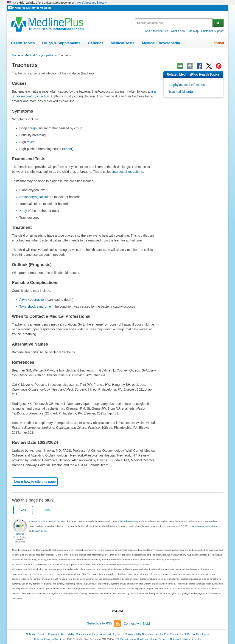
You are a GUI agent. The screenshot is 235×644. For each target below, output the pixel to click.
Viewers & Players (110, 634)
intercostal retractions (128, 172)
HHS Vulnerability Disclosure (138, 634)
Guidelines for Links (87, 634)
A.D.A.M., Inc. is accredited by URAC (48, 521)
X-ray (23, 211)
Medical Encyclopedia (161, 43)
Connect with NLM (137, 624)
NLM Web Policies (36, 634)
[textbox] (174, 23)
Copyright (54, 634)
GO (218, 23)
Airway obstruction (32, 300)
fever (30, 142)
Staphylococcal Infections (187, 85)
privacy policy (40, 531)
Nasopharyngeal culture (36, 197)
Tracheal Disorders (182, 92)
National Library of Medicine (33, 8)
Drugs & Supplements (61, 43)
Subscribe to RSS (104, 624)
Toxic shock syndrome (35, 306)
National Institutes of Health (185, 639)
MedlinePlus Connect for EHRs (173, 634)
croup (78, 128)
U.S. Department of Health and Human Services (142, 639)
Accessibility (67, 634)
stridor (68, 149)
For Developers (200, 634)
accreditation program (131, 521)
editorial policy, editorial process (206, 526)
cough (32, 128)
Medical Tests (123, 43)
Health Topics (23, 43)
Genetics (96, 43)
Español (218, 43)
